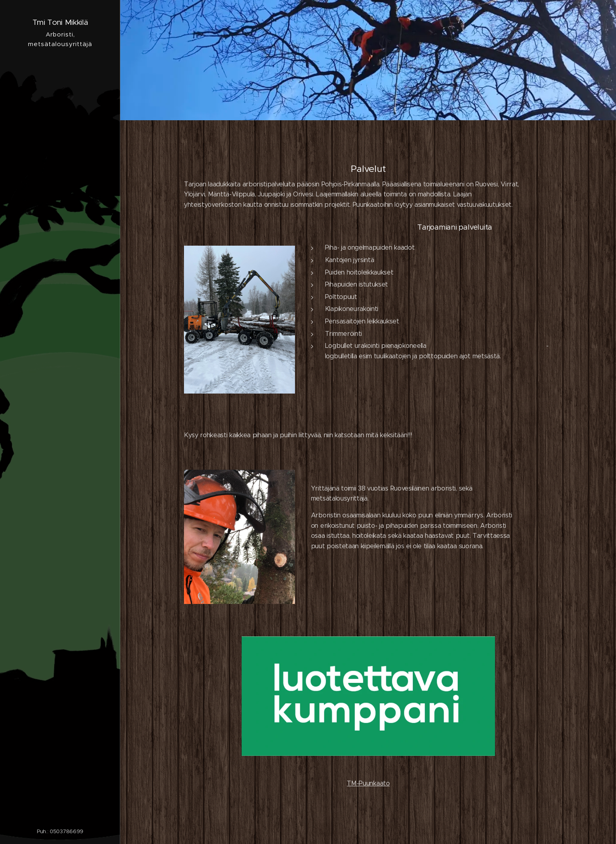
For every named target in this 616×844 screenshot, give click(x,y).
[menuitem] (60, 412)
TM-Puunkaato (368, 783)
